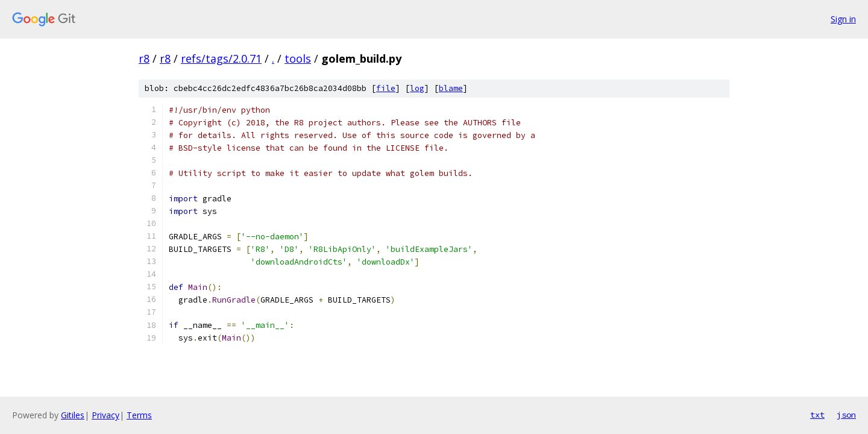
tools (298, 58)
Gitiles (73, 415)
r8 (144, 58)
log (417, 88)
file (386, 88)
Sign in (843, 19)
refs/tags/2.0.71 (221, 58)
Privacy (105, 415)
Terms (139, 415)
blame (451, 88)
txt (817, 415)
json (846, 415)
